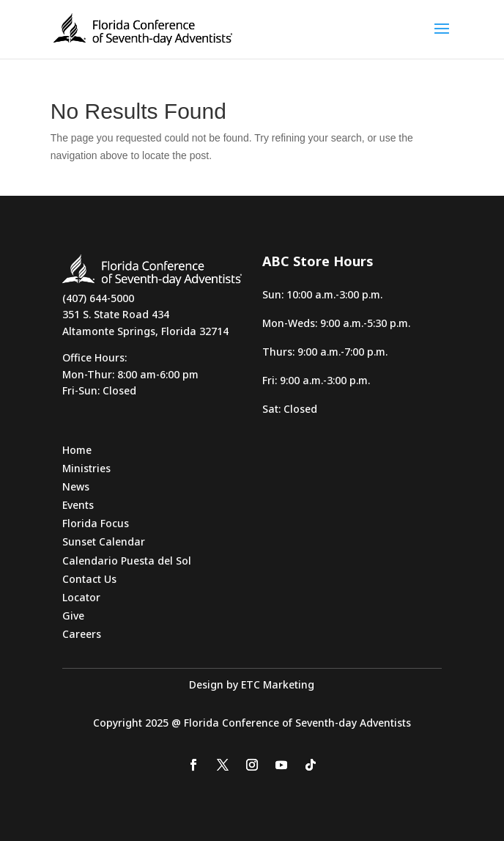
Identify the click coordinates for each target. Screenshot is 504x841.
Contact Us (89, 579)
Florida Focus (96, 523)
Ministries (86, 468)
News (76, 486)
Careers (82, 634)
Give (73, 616)
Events (78, 505)
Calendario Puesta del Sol (127, 561)
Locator (81, 597)
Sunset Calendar (104, 541)
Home (77, 450)
